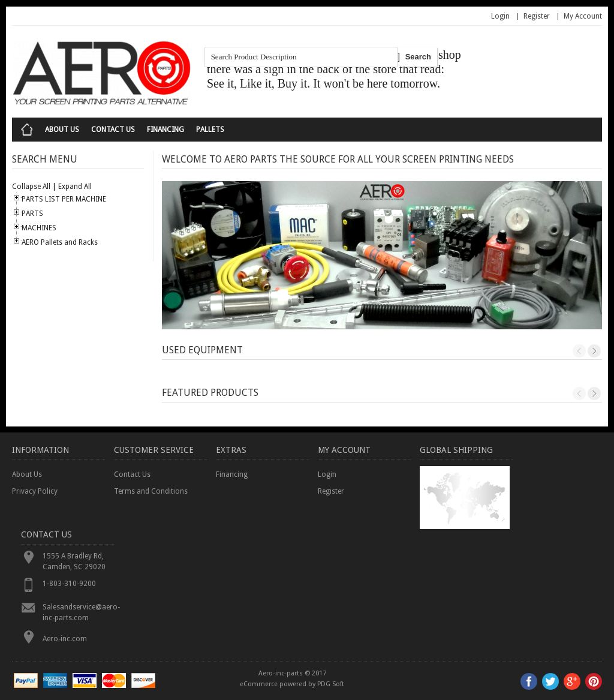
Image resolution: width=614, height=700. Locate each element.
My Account (583, 16)
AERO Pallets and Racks (60, 242)
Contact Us (113, 130)
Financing (165, 130)
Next (594, 351)
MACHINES (39, 228)
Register (537, 16)
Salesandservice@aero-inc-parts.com (78, 612)
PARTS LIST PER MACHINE (64, 199)
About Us (62, 130)
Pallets (210, 130)
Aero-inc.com (65, 639)
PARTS (32, 214)
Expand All (75, 187)
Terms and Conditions (151, 491)
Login (500, 16)
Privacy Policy (35, 491)
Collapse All (31, 187)
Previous (579, 351)
